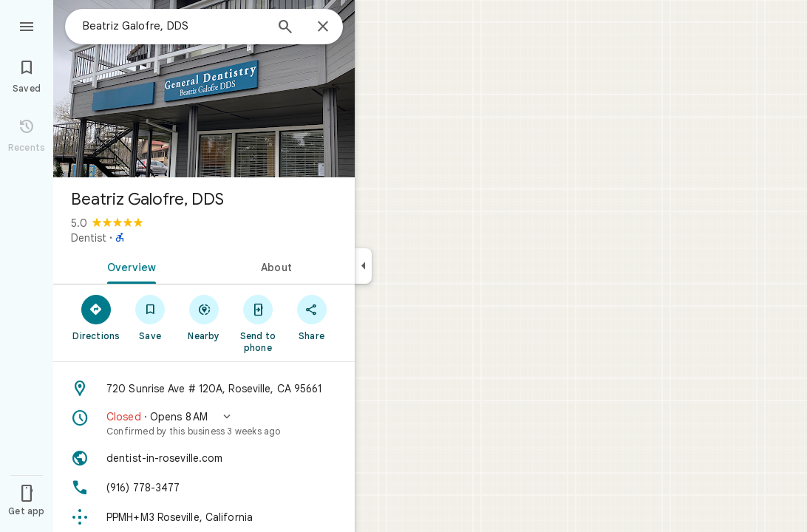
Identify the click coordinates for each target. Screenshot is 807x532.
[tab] (129, 266)
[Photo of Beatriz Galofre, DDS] (204, 89)
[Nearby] (204, 317)
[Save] (150, 317)
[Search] (285, 28)
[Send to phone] (258, 323)
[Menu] (27, 25)
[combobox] (174, 26)
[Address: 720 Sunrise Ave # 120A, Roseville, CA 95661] (204, 389)
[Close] (323, 27)
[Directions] (96, 317)
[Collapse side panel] (363, 266)
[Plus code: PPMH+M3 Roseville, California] (204, 517)
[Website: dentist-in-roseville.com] (204, 458)
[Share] (311, 317)
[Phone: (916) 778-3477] (204, 488)
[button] (204, 423)
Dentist (89, 238)
